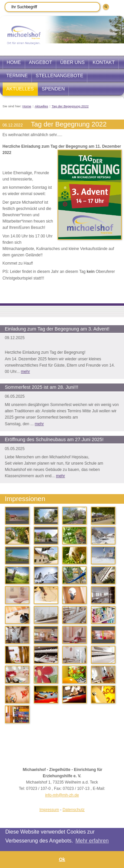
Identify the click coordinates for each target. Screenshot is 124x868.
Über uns (72, 62)
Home (14, 62)
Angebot (40, 62)
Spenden (53, 89)
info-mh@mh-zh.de (62, 795)
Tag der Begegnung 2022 (70, 106)
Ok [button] (62, 859)
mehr (25, 372)
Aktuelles (20, 89)
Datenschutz (74, 810)
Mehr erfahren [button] (92, 841)
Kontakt (104, 62)
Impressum (49, 810)
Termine (17, 76)
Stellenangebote (60, 76)
